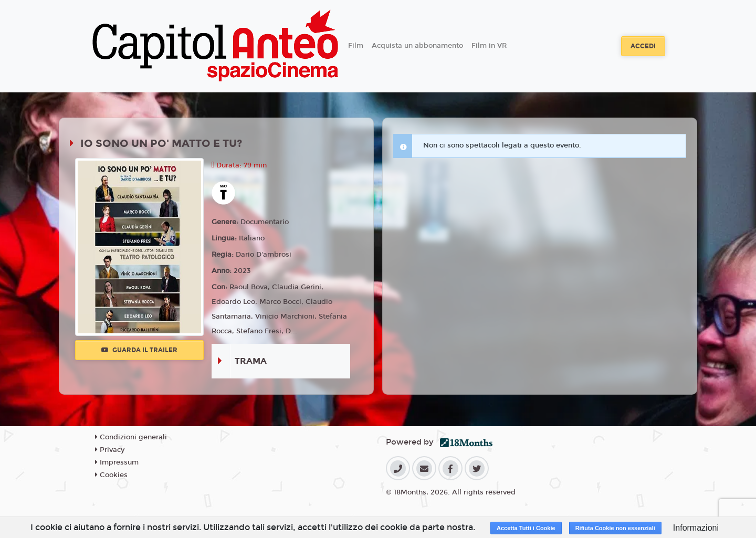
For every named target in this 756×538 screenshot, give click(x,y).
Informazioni (696, 528)
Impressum (117, 462)
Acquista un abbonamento (417, 46)
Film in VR (489, 46)
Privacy (110, 450)
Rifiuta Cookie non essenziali (615, 528)
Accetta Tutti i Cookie (526, 528)
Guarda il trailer (139, 350)
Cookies (111, 475)
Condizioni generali (131, 437)
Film (356, 46)
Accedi (643, 46)
